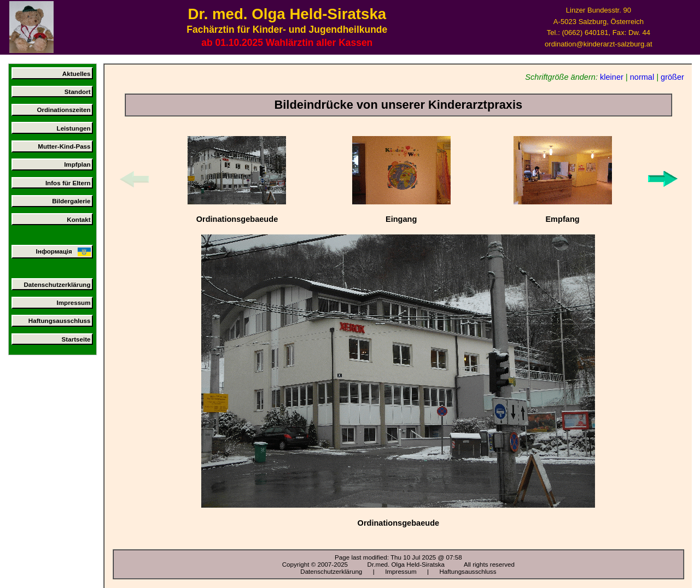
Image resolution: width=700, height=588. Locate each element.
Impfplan (77, 164)
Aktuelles (77, 73)
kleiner (612, 77)
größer (672, 77)
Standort (78, 92)
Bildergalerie (71, 201)
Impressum (74, 302)
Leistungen (74, 128)
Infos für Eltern (68, 183)
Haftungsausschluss (60, 321)
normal (642, 77)
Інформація (63, 252)
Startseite (76, 339)
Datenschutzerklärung (57, 284)
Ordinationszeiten (63, 110)
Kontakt (78, 219)
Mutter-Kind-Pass (64, 146)
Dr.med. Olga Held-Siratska (406, 564)
